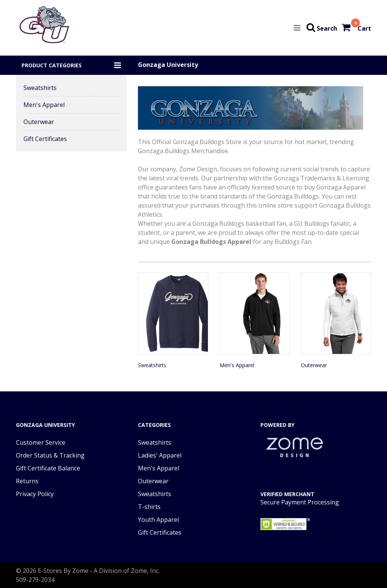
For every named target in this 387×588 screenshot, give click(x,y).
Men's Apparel (44, 105)
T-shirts (149, 507)
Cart (364, 28)
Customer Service (41, 442)
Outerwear (39, 122)
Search (327, 28)
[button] (71, 65)
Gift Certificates (45, 139)
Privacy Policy (35, 494)
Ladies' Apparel (160, 455)
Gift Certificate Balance (48, 468)
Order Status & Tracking (50, 455)
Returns (27, 481)
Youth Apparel (158, 520)
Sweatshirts (40, 88)
